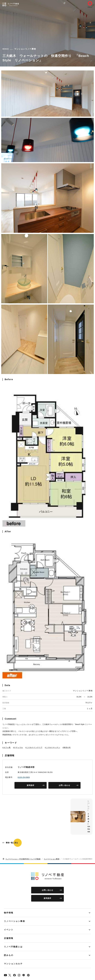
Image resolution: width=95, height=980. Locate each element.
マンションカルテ (13, 964)
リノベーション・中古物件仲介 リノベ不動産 (23, 859)
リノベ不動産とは (13, 947)
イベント (9, 930)
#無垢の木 (67, 747)
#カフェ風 (7, 747)
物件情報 (9, 913)
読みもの (9, 955)
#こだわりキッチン (53, 747)
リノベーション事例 (52, 859)
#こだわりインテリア (34, 747)
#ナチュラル (18, 747)
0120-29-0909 (24, 777)
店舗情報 (9, 938)
